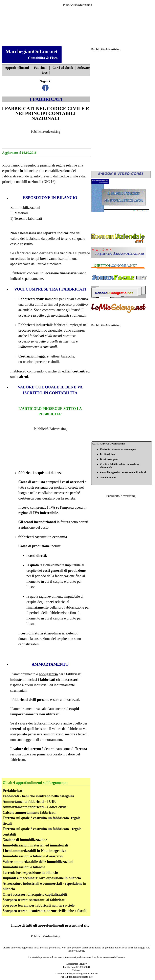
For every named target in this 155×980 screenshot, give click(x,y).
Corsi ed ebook (63, 68)
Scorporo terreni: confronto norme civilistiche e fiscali (45, 911)
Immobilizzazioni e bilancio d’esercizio (33, 856)
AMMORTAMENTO (50, 664)
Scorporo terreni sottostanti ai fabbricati (34, 900)
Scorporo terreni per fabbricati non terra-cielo (39, 905)
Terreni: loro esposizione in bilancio (30, 873)
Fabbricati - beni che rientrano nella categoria (38, 796)
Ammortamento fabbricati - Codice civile (35, 807)
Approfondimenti (17, 68)
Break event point (109, 459)
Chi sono (77, 970)
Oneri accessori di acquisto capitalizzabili (35, 894)
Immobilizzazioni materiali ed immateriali (35, 845)
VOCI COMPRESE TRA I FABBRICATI (50, 289)
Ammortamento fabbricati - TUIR (29, 802)
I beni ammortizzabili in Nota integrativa (34, 851)
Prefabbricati (13, 791)
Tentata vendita (108, 477)
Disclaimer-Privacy (77, 964)
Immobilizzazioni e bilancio (24, 867)
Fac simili (41, 68)
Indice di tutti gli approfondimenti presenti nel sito (50, 925)
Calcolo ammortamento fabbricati (29, 812)
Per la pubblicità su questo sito (77, 977)
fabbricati (9, 176)
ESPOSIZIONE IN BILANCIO (50, 198)
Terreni (19, 218)
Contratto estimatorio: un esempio (118, 449)
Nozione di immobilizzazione (25, 840)
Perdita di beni (108, 454)
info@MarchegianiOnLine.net (82, 973)
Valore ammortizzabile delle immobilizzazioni (38, 862)
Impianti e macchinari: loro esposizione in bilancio (42, 878)
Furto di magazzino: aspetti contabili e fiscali (123, 472)
